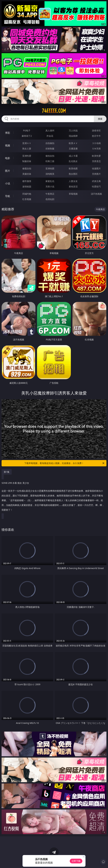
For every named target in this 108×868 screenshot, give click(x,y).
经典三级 (50, 161)
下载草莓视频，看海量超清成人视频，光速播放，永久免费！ (65, 463)
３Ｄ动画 (96, 143)
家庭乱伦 (50, 181)
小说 (8, 183)
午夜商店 (50, 194)
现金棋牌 (73, 136)
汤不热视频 (96, 194)
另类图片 (96, 174)
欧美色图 (73, 168)
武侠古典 (96, 181)
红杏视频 (27, 199)
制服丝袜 (27, 161)
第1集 (7, 472)
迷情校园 (27, 186)
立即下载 (76, 861)
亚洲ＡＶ (27, 143)
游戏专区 (96, 130)
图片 (8, 171)
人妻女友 (73, 181)
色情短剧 (50, 199)
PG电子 (27, 130)
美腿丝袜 (27, 174)
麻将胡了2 (27, 136)
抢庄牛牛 (96, 136)
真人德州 (50, 130)
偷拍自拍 (50, 156)
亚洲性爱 (27, 156)
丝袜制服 (50, 149)
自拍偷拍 (50, 143)
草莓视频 (73, 194)
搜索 (100, 119)
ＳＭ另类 (96, 149)
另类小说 (50, 186)
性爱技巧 (96, 186)
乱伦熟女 (73, 161)
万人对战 (73, 130)
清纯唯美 (50, 174)
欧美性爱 (96, 156)
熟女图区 (73, 174)
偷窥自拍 (27, 168)
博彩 (8, 133)
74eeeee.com (54, 111)
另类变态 (96, 161)
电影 (8, 158)
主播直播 (73, 149)
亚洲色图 (50, 168)
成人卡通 (73, 156)
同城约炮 (27, 194)
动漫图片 (96, 168)
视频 (8, 145)
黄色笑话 (73, 186)
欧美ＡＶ (73, 143)
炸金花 (50, 136)
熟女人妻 (27, 149)
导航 (8, 196)
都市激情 (27, 181)
